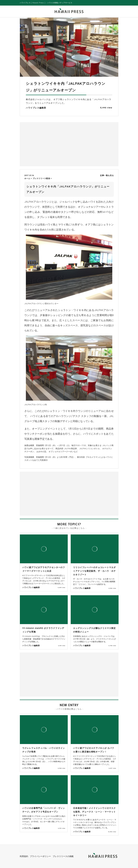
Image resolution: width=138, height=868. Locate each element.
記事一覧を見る (107, 175)
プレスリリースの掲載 (63, 856)
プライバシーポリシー (40, 856)
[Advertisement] (45, 144)
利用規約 (24, 856)
